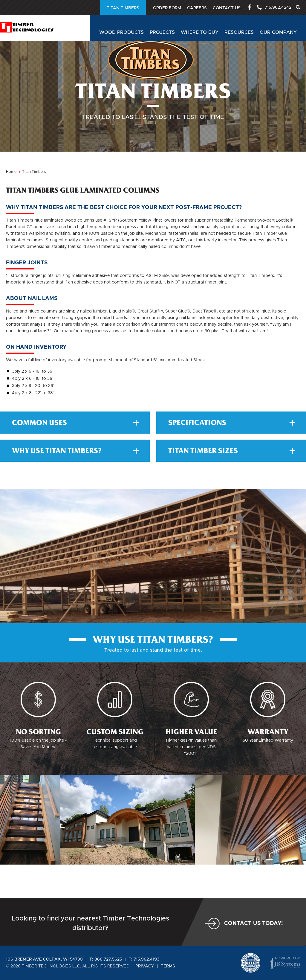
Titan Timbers (153, 8)
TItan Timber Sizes (232, 484)
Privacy (145, 966)
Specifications (232, 456)
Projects (162, 32)
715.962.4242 (273, 7)
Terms (168, 966)
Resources (239, 32)
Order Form (109, 8)
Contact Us (224, 8)
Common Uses (75, 456)
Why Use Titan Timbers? (75, 484)
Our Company (278, 32)
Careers (193, 8)
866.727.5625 (108, 959)
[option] (128, 854)
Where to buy (200, 32)
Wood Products (121, 32)
